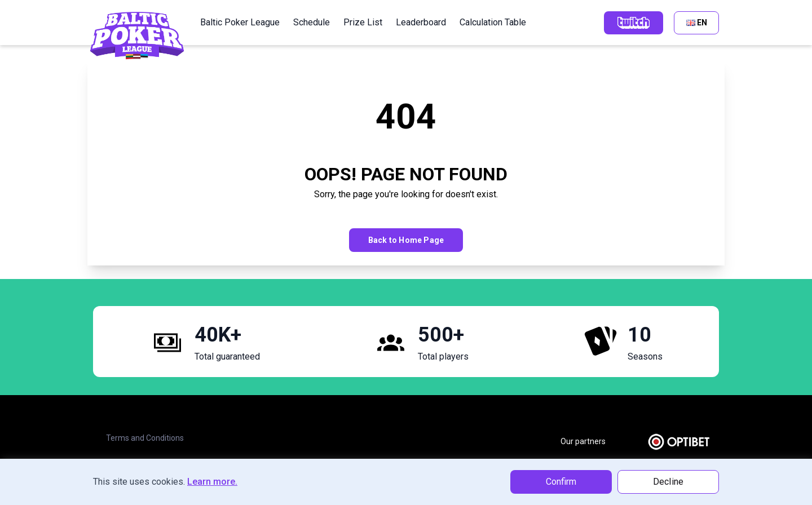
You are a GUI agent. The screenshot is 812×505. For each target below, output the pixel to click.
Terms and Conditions (145, 438)
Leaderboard (421, 22)
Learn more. (212, 482)
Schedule (312, 22)
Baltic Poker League (240, 22)
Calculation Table (493, 22)
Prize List (363, 22)
